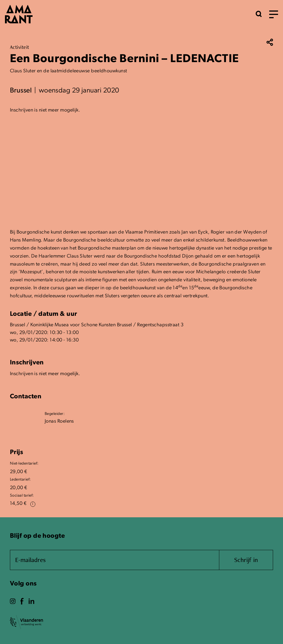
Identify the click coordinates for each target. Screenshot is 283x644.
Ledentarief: (20, 480)
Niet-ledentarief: (24, 464)
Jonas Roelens (59, 421)
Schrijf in (246, 560)
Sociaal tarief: (22, 496)
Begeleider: (55, 414)
